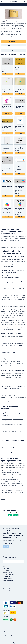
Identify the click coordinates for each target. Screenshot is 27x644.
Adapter (7, 74)
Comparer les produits (9, 574)
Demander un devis (8, 581)
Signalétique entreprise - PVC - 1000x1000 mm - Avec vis (7, 210)
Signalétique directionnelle (9, 424)
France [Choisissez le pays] (6, 562)
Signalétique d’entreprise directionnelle (7, 146)
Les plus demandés (9, 7)
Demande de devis (13, 45)
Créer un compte (7, 579)
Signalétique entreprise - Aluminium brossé (7, 68)
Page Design (6, 570)
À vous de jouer (14, 41)
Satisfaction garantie (8, 595)
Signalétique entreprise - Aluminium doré (20, 68)
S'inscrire (6, 547)
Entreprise (5, 638)
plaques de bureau (18, 419)
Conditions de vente (7, 634)
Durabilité (5, 593)
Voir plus (3, 499)
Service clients (7, 583)
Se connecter (6, 576)
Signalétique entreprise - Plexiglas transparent (20, 146)
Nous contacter (7, 589)
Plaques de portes (7, 419)
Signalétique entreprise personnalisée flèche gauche (19, 167)
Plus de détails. (9, 543)
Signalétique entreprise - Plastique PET (20, 127)
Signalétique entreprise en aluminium (19, 107)
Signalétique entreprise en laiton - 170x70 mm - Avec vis (19, 188)
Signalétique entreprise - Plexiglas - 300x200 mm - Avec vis (20, 210)
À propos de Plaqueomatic (10, 591)
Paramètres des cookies (8, 636)
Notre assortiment (8, 572)
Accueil (3, 7)
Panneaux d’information (8, 431)
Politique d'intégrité (7, 632)
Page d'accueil (7, 568)
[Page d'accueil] (14, 557)
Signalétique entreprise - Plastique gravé (7, 127)
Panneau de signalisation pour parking (7, 187)
